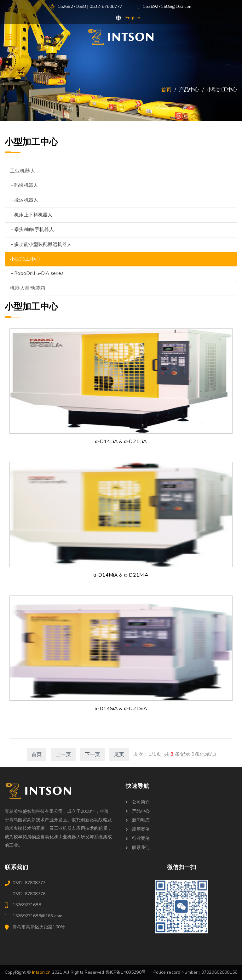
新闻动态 (138, 820)
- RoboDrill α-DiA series (37, 273)
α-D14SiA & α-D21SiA (121, 709)
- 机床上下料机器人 (32, 215)
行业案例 (138, 838)
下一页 (92, 755)
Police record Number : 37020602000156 (195, 972)
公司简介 (138, 802)
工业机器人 (23, 171)
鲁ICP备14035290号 (126, 972)
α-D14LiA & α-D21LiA (121, 442)
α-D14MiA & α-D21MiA (121, 575)
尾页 (119, 755)
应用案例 (138, 829)
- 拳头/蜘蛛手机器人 (32, 230)
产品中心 (138, 811)
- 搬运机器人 (25, 200)
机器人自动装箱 (28, 288)
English (133, 18)
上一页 (63, 755)
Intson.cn (41, 972)
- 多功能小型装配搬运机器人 (41, 244)
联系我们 (138, 848)
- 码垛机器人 (25, 185)
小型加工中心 (25, 259)
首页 (166, 90)
